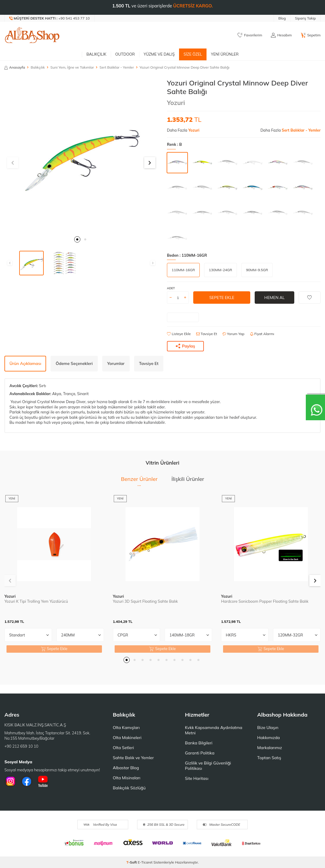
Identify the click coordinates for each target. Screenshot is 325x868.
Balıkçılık (96, 54)
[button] (77, 239)
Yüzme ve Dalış (159, 54)
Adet (171, 288)
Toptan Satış (269, 758)
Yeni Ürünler (225, 54)
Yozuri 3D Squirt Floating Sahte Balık (145, 601)
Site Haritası (197, 778)
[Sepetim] (311, 35)
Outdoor (125, 54)
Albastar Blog (126, 768)
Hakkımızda (269, 738)
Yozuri (176, 103)
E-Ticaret (145, 862)
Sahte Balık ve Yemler (133, 758)
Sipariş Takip (305, 18)
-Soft (132, 862)
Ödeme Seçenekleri (74, 363)
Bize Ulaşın (268, 728)
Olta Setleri (123, 748)
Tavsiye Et (207, 334)
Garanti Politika (200, 753)
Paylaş (186, 346)
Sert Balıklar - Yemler (117, 67)
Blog (282, 18)
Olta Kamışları (126, 728)
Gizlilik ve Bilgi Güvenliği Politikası (208, 766)
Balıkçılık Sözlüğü (129, 788)
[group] (81, 156)
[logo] (32, 35)
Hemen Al (274, 298)
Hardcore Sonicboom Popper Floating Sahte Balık (265, 601)
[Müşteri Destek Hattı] (50, 18)
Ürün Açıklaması (25, 363)
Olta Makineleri (127, 738)
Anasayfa (15, 67)
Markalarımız (270, 748)
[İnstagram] (10, 781)
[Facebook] (27, 781)
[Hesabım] (281, 35)
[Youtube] (43, 781)
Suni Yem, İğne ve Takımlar (72, 67)
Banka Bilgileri (199, 743)
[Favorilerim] (250, 35)
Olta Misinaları (127, 778)
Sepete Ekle (222, 298)
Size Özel (193, 54)
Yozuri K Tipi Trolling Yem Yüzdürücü (36, 601)
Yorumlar (116, 363)
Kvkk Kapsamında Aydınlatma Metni (214, 730)
